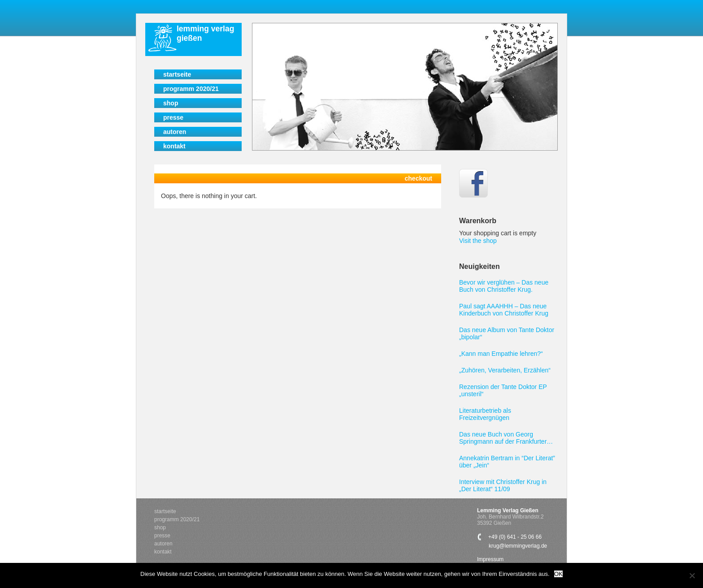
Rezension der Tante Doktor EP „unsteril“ (503, 390)
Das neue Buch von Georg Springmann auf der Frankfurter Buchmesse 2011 (503, 438)
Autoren (175, 132)
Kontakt (174, 146)
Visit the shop (478, 241)
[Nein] (692, 575)
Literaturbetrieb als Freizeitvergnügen (485, 414)
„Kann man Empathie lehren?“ (501, 354)
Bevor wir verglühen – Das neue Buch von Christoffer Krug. (504, 286)
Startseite (177, 74)
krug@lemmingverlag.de (518, 546)
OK (558, 574)
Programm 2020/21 (191, 89)
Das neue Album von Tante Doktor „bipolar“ (507, 333)
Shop (171, 103)
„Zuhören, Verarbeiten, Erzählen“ (505, 370)
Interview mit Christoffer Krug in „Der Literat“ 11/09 (503, 485)
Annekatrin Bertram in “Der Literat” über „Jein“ (507, 462)
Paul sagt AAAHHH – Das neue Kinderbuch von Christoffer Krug (504, 310)
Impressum (490, 559)
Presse (173, 117)
